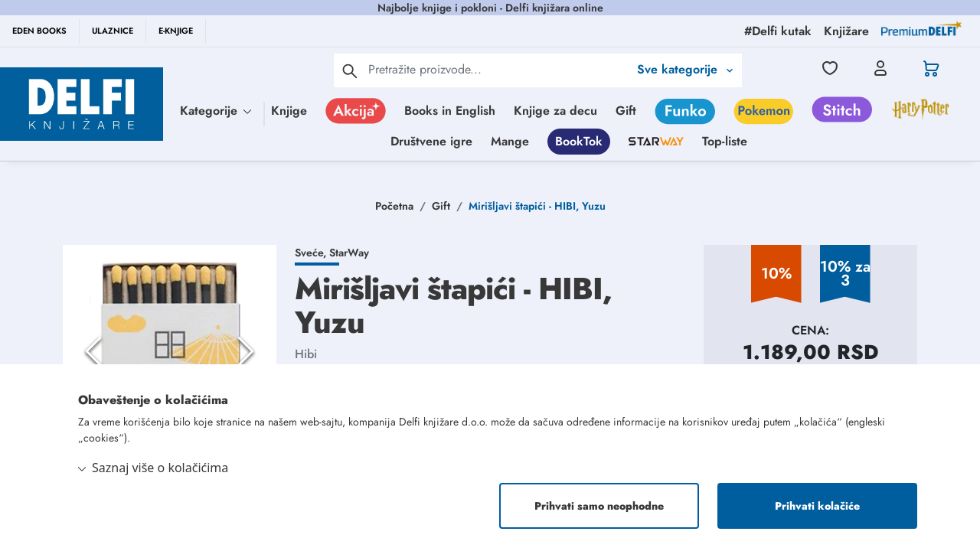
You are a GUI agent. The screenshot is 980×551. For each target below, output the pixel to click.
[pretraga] (350, 70)
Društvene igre (431, 141)
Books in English (450, 111)
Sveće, (312, 253)
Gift (626, 111)
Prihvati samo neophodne (599, 506)
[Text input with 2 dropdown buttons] (498, 69)
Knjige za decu (555, 111)
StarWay (349, 253)
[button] (170, 352)
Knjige (289, 111)
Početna (394, 206)
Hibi (306, 354)
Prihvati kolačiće (817, 506)
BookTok (579, 141)
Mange (510, 141)
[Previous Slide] (93, 351)
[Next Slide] (246, 351)
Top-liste (725, 141)
